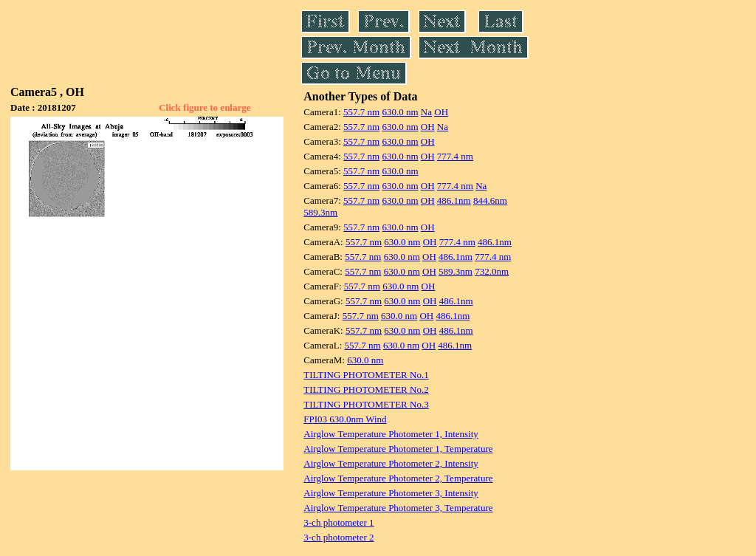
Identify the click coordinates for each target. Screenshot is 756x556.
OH (441, 112)
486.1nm (454, 200)
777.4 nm (455, 156)
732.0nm (492, 271)
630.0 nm (400, 112)
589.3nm (320, 212)
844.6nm (490, 200)
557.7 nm (361, 112)
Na (426, 112)
